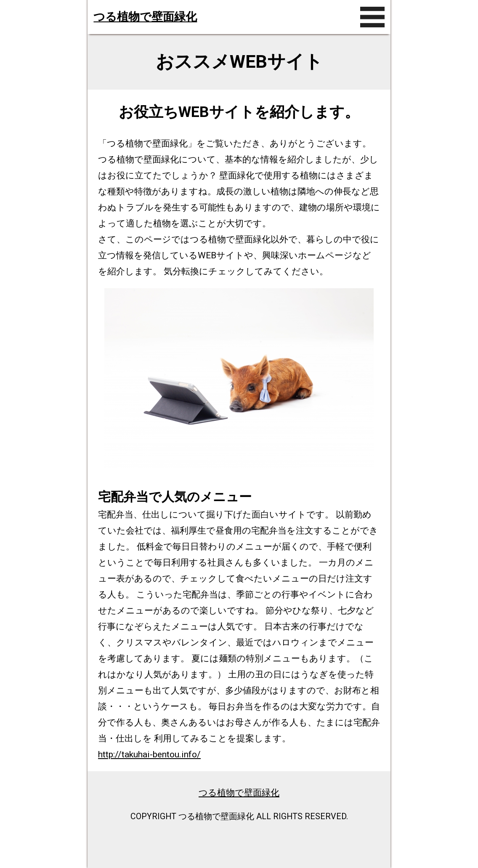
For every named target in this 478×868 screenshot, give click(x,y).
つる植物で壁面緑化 (145, 17)
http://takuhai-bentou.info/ (149, 754)
